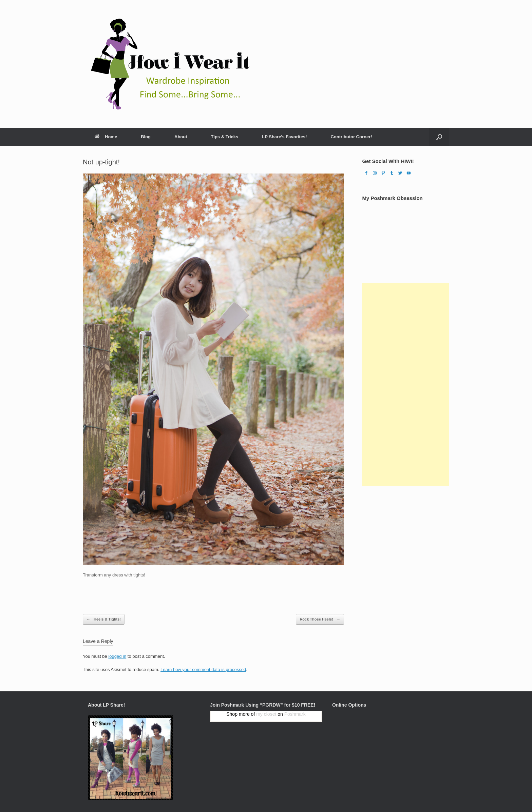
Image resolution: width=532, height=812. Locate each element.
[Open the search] (439, 137)
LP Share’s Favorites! (284, 137)
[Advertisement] (406, 385)
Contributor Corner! (351, 137)
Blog (146, 137)
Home (106, 137)
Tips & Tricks (225, 137)
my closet (266, 714)
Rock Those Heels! (320, 619)
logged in (117, 656)
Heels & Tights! (104, 619)
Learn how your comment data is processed (203, 669)
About (181, 137)
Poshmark (295, 714)
